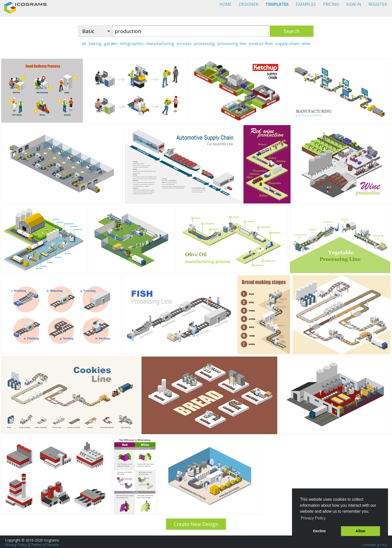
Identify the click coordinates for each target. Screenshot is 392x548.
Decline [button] (320, 531)
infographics (132, 44)
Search (292, 31)
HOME (225, 4)
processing (204, 44)
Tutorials (369, 545)
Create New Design (196, 524)
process (184, 44)
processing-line (232, 44)
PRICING (331, 4)
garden (111, 44)
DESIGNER (248, 4)
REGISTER (378, 4)
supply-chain (287, 44)
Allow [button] (360, 531)
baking (95, 44)
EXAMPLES (306, 4)
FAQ (383, 545)
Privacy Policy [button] (313, 518)
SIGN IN (354, 4)
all (84, 44)
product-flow (261, 44)
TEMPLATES (277, 4)
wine (306, 44)
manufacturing (160, 44)
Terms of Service (45, 545)
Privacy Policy (16, 545)
